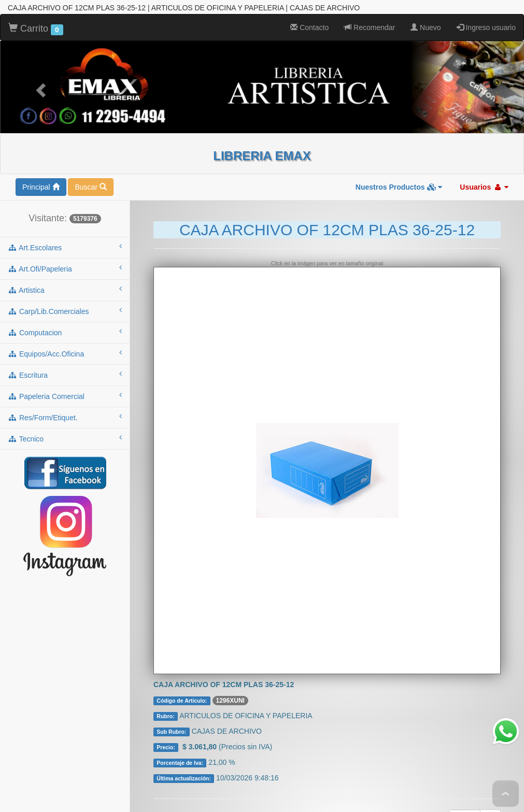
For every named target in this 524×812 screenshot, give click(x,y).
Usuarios (484, 173)
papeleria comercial (65, 382)
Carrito (36, 15)
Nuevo (426, 13)
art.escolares (65, 233)
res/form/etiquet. (65, 403)
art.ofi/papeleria (65, 254)
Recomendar (370, 13)
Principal (41, 173)
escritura (65, 361)
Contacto (309, 13)
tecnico (65, 424)
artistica (65, 276)
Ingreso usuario (486, 13)
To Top (506, 794)
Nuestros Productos (399, 173)
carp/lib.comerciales (65, 297)
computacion (65, 318)
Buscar (90, 173)
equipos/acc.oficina (65, 339)
